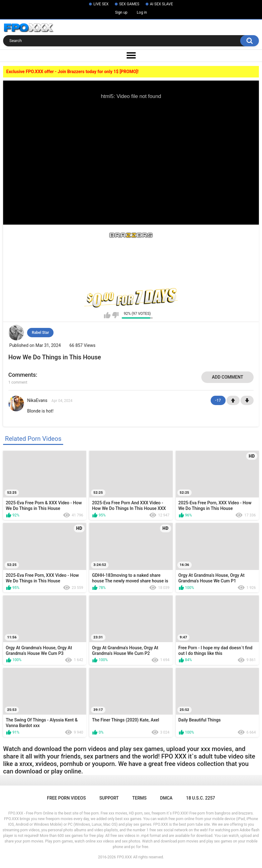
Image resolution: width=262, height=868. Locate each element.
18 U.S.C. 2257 (201, 798)
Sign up (121, 12)
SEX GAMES (129, 4)
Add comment (228, 377)
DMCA (166, 798)
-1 (247, 400)
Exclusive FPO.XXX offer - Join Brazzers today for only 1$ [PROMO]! (72, 72)
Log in (142, 12)
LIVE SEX (101, 4)
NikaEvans (37, 400)
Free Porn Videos (66, 798)
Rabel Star (40, 333)
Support (109, 798)
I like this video (107, 315)
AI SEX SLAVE (161, 4)
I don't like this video (115, 315)
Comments (22, 375)
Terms (139, 798)
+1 (233, 400)
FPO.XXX (124, 857)
